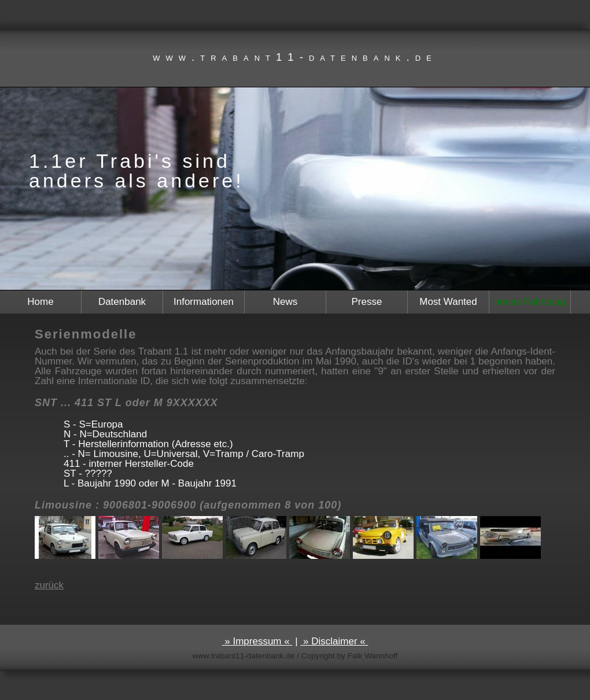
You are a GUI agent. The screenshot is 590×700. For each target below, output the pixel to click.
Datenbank (122, 302)
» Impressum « (257, 641)
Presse (367, 302)
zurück (49, 585)
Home (40, 302)
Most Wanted (448, 302)
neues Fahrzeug (530, 302)
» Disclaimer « (334, 641)
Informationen (204, 302)
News (285, 302)
